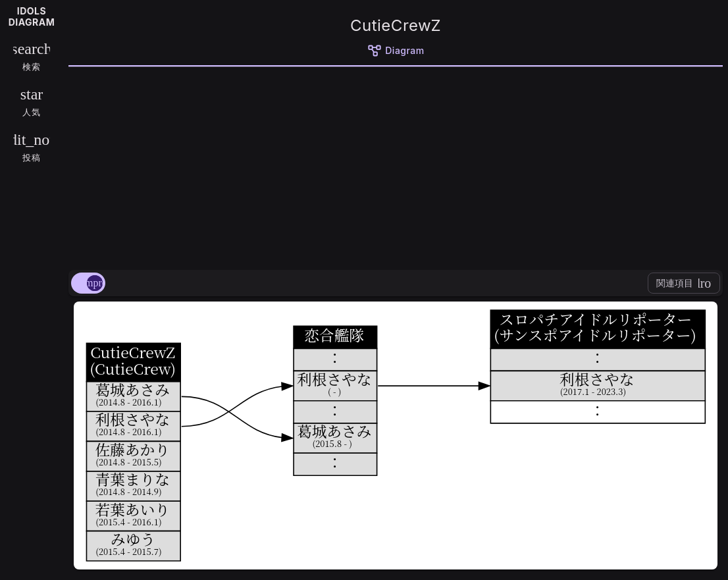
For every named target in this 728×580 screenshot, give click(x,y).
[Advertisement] (396, 166)
